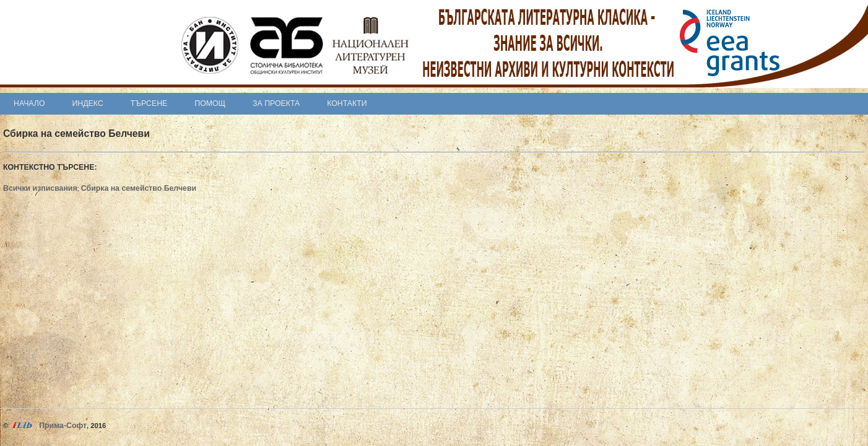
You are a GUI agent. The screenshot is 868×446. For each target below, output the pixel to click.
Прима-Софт (63, 426)
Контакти (347, 103)
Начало (29, 103)
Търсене (149, 103)
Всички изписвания (40, 188)
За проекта (276, 103)
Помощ (210, 103)
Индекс (88, 103)
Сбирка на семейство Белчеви (139, 188)
